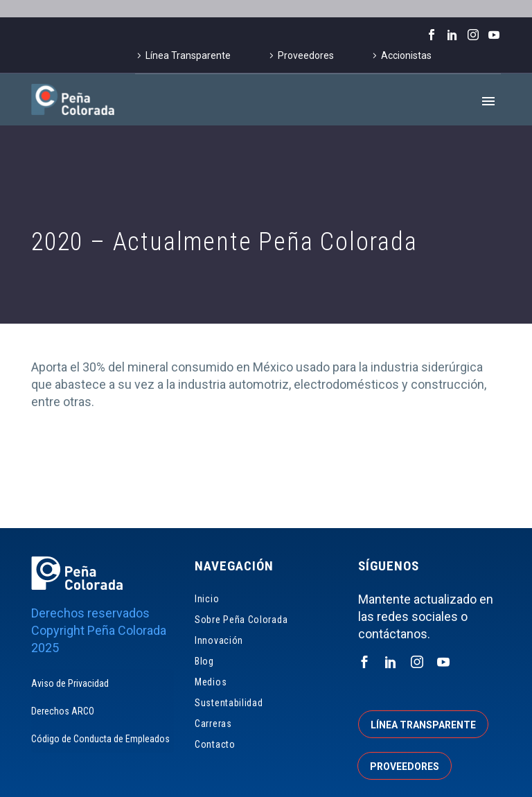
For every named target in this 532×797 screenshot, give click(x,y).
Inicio (207, 599)
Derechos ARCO (63, 711)
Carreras (213, 724)
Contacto (215, 744)
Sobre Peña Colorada (241, 620)
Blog (204, 661)
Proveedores (306, 55)
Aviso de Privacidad (70, 683)
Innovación (219, 640)
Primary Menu (488, 101)
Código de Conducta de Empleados (100, 739)
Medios (211, 682)
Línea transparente (423, 725)
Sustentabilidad (229, 703)
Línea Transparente (188, 55)
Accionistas (406, 55)
